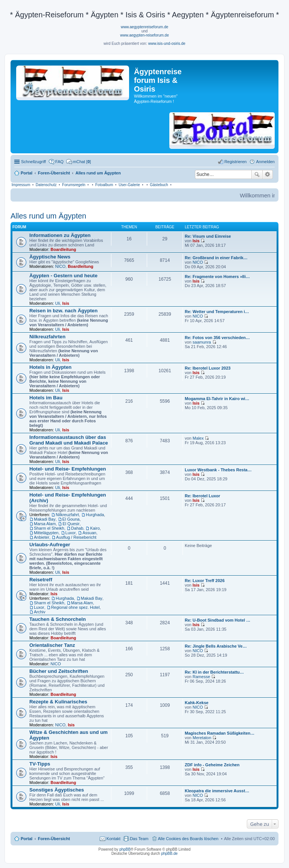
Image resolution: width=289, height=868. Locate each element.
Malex (198, 438)
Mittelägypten (46, 533)
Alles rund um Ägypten (48, 216)
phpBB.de (169, 853)
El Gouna (71, 519)
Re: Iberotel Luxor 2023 (208, 368)
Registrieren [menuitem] (235, 162)
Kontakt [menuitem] (113, 839)
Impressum (21, 185)
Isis (196, 241)
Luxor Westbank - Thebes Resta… (218, 470)
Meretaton (202, 738)
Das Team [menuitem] (139, 839)
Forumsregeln (74, 185)
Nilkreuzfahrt (67, 515)
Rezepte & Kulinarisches (58, 702)
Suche (257, 174)
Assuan (89, 533)
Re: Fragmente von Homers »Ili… (217, 277)
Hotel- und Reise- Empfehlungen (68, 469)
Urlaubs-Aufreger (50, 545)
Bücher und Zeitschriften (59, 671)
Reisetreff (41, 580)
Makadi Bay (45, 519)
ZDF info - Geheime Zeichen (212, 765)
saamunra (202, 342)
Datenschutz (46, 185)
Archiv (40, 612)
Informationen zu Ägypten (60, 235)
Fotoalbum (104, 185)
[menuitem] (79, 162)
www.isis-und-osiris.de (167, 44)
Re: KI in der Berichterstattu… (214, 672)
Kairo (95, 528)
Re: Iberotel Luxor (202, 496)
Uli (58, 303)
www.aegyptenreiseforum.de (144, 27)
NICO (61, 266)
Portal (27, 173)
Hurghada (95, 515)
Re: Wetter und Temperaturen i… (217, 312)
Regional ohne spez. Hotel (75, 607)
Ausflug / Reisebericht (76, 537)
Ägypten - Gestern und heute (63, 276)
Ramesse (201, 677)
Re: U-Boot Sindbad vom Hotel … (218, 620)
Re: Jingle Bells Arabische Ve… (216, 646)
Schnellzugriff (33, 162)
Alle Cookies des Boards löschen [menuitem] (188, 839)
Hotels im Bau (46, 398)
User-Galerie (129, 185)
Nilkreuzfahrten (47, 337)
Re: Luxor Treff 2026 (205, 581)
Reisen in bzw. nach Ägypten (63, 311)
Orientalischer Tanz (52, 645)
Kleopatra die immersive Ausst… (217, 791)
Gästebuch (159, 185)
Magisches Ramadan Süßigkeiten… (220, 733)
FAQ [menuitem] (59, 162)
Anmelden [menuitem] (265, 162)
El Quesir (71, 524)
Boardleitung (63, 249)
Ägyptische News (50, 257)
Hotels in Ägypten (50, 367)
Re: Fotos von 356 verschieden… (217, 338)
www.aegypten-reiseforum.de (144, 35)
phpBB (125, 849)
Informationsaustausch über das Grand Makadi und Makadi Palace (69, 440)
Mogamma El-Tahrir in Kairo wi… (217, 399)
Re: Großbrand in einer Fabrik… (216, 258)
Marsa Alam (45, 524)
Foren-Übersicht (54, 839)
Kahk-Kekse (197, 703)
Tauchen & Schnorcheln (58, 619)
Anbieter (42, 537)
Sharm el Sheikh (49, 528)
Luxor (71, 533)
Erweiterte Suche (268, 174)
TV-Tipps (40, 764)
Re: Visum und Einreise (208, 236)
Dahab (77, 528)
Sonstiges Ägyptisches (57, 790)
